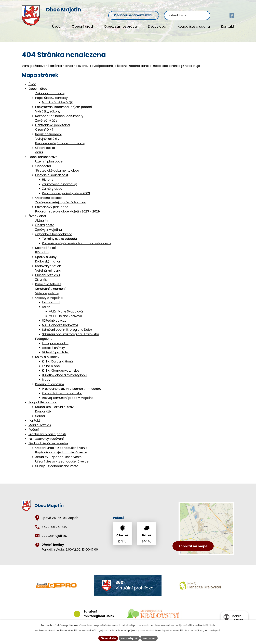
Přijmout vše (107, 638)
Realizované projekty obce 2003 (66, 190)
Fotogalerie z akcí (55, 340)
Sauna (40, 412)
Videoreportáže (47, 290)
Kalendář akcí (45, 244)
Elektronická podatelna (52, 121)
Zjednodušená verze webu (147, 10)
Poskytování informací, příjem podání (64, 103)
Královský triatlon (48, 258)
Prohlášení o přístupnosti (47, 431)
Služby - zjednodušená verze (57, 462)
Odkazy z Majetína (49, 294)
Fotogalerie (44, 335)
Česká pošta (45, 221)
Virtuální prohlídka (56, 349)
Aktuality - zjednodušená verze (58, 453)
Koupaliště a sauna (194, 26)
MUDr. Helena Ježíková (65, 312)
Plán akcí (42, 249)
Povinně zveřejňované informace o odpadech (76, 240)
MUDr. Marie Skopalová (66, 308)
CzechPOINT (44, 126)
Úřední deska (45, 144)
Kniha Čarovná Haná (57, 358)
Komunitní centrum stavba (62, 390)
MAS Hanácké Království (60, 321)
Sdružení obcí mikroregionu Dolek (67, 326)
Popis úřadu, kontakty (51, 94)
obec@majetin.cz (55, 532)
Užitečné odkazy (54, 317)
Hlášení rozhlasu (48, 271)
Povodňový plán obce (52, 203)
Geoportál (43, 162)
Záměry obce (52, 185)
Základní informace (50, 90)
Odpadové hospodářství (54, 231)
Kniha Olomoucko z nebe (61, 367)
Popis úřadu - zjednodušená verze (61, 449)
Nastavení (150, 638)
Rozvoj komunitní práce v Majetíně (68, 394)
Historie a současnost (52, 171)
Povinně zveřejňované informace (60, 140)
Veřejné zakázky (47, 135)
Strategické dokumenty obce (57, 167)
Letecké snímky (53, 344)
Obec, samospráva (120, 26)
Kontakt (228, 26)
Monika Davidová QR (57, 99)
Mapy (46, 376)
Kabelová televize (48, 281)
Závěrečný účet (47, 117)
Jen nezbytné (129, 638)
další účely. (209, 625)
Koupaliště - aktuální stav (54, 403)
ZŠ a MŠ (41, 276)
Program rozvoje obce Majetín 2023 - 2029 (68, 208)
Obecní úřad (82, 26)
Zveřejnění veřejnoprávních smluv (60, 199)
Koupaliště (43, 408)
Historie (48, 176)
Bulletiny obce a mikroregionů (64, 371)
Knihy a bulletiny (47, 353)
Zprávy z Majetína (49, 226)
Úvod (56, 26)
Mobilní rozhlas (40, 422)
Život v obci (157, 26)
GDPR (39, 149)
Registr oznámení (48, 131)
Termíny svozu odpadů (59, 235)
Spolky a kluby (46, 253)
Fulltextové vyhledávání (46, 435)
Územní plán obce (49, 158)
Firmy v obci (51, 299)
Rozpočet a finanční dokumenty (59, 112)
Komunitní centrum (50, 381)
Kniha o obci (51, 362)
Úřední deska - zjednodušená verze (62, 458)
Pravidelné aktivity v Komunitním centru (72, 385)
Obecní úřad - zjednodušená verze (61, 444)
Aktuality (42, 217)
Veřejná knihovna (48, 267)
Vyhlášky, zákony (48, 108)
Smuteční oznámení (50, 285)
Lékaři (46, 303)
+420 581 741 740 (54, 523)
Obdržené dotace (48, 194)
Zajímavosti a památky (59, 181)
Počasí (34, 426)
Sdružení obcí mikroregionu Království (70, 331)
